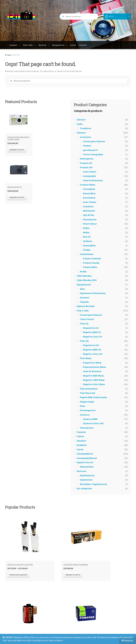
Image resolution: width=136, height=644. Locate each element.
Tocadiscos (86, 128)
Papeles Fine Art (85, 462)
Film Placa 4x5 (87, 393)
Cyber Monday (84, 276)
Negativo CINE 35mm (94, 380)
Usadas (87, 250)
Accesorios (85, 137)
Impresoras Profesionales (93, 293)
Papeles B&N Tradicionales (93, 397)
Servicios (42, 45)
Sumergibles (89, 246)
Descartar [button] (129, 640)
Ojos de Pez (89, 215)
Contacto (83, 45)
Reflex (86, 228)
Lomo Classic (90, 172)
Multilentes (89, 211)
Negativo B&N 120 (92, 350)
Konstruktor (89, 198)
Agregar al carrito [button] (16, 148)
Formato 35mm (88, 185)
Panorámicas (90, 220)
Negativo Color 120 (93, 354)
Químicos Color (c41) (93, 423)
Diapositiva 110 (91, 328)
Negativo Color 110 (92, 337)
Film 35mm (86, 358)
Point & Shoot (90, 224)
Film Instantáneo (89, 389)
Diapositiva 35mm (92, 363)
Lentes (73, 45)
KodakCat (82, 445)
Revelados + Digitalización (94, 484)
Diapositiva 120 (91, 345)
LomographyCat (85, 454)
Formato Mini (90, 267)
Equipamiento (58, 45)
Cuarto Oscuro (87, 319)
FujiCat (80, 436)
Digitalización (87, 475)
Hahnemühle (87, 467)
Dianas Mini (89, 193)
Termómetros (87, 428)
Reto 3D (87, 237)
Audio (80, 124)
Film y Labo (28, 45)
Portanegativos (88, 410)
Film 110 (84, 324)
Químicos (85, 415)
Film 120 (84, 341)
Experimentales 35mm (94, 367)
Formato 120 (86, 167)
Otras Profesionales (93, 180)
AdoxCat (81, 120)
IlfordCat (81, 441)
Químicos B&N (90, 419)
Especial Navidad (86, 306)
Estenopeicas (87, 159)
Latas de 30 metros (92, 371)
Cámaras (13, 45)
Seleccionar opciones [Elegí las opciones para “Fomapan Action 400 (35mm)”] (115, 552)
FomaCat (81, 432)
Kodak (83, 272)
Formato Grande (91, 263)
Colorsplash (89, 189)
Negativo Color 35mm (94, 384)
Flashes (87, 146)
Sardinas (88, 241)
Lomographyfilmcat (87, 458)
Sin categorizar (84, 488)
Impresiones (86, 480)
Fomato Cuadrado (92, 259)
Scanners (85, 298)
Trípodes (84, 302)
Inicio (9, 55)
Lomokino (88, 206)
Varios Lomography (93, 154)
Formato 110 (86, 163)
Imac (82, 289)
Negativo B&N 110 (92, 332)
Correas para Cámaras (94, 141)
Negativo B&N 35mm (93, 376)
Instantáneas (87, 254)
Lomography (90, 176)
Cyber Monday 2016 (87, 280)
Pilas (82, 406)
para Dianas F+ (91, 150)
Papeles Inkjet (87, 402)
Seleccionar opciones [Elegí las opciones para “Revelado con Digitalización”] (17, 552)
